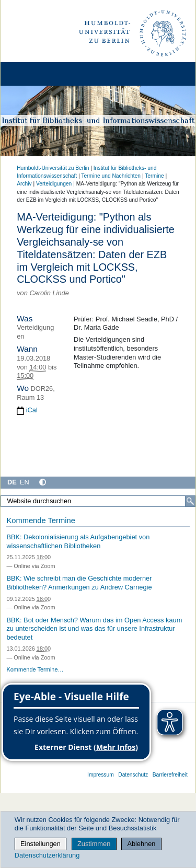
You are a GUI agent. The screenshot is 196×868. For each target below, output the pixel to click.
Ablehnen (141, 844)
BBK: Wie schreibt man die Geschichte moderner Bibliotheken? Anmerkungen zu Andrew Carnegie (79, 583)
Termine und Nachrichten (111, 176)
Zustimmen (94, 844)
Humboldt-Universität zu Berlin (53, 168)
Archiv (24, 184)
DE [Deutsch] (12, 482)
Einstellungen (41, 844)
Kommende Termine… (35, 669)
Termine (154, 176)
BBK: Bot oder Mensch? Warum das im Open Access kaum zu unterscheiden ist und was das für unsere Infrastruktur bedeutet (94, 629)
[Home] (38, 74)
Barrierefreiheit (170, 775)
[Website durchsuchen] (98, 501)
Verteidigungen (54, 184)
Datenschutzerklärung (47, 855)
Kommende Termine (41, 520)
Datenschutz (133, 775)
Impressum (101, 775)
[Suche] (190, 501)
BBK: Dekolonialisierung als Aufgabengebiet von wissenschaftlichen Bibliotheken (78, 541)
